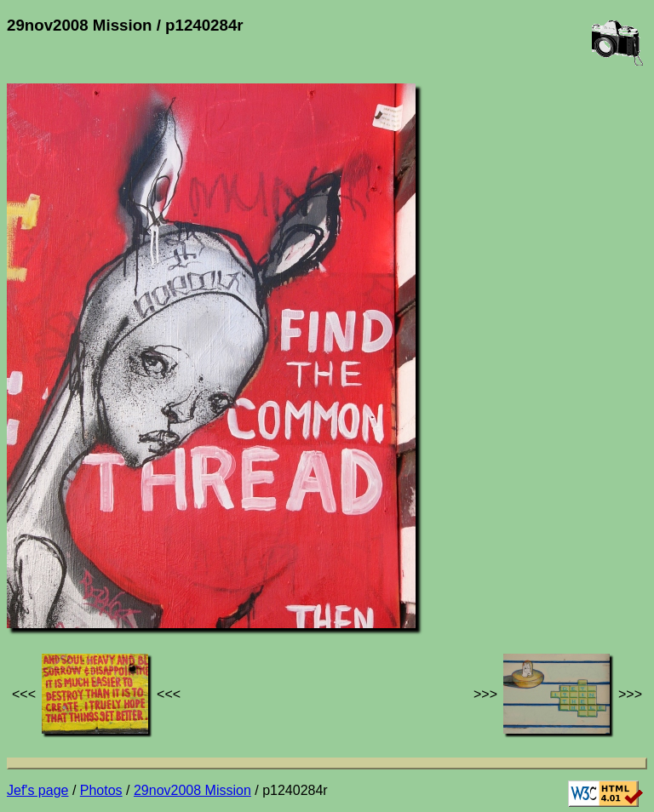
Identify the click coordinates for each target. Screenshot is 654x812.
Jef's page (37, 790)
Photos (101, 790)
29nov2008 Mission (192, 790)
